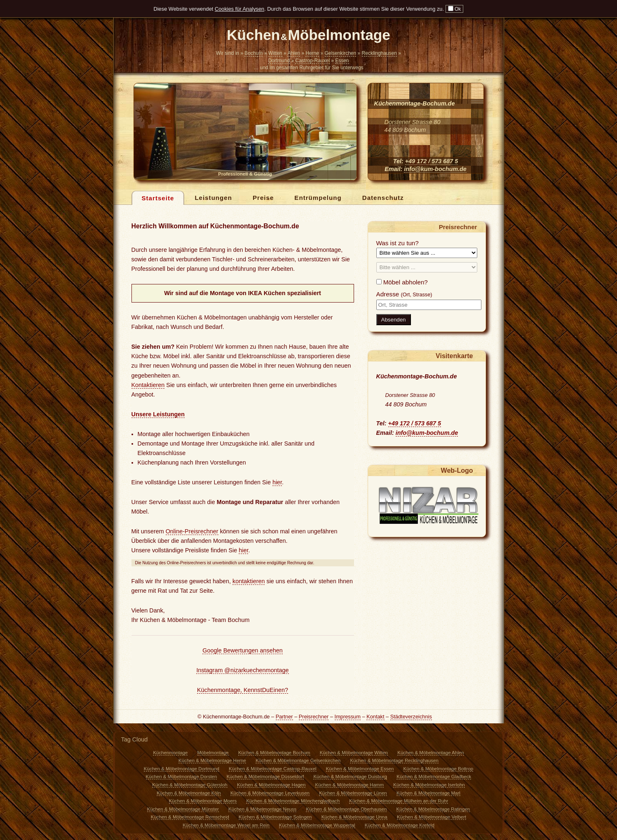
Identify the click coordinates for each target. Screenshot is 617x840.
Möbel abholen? (402, 282)
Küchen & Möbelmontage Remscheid (190, 817)
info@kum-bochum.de (435, 169)
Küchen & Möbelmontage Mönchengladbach (293, 801)
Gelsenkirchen (341, 53)
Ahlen (294, 53)
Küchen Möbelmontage (308, 36)
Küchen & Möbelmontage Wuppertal (317, 825)
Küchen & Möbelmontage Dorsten (182, 777)
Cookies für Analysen (239, 9)
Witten (275, 53)
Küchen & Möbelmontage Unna (354, 817)
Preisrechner (314, 717)
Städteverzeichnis (411, 717)
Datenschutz (383, 198)
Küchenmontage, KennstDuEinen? (243, 690)
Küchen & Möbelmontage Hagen (271, 785)
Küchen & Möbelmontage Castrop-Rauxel (273, 769)
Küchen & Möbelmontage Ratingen (433, 809)
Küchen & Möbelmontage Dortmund (182, 769)
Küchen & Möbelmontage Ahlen (430, 753)
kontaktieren (249, 581)
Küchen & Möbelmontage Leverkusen (270, 793)
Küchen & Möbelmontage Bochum (274, 753)
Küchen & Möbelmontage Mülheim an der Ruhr (399, 801)
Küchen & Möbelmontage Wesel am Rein (226, 825)
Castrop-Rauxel (312, 61)
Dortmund (279, 61)
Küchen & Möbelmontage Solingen (275, 817)
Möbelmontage (213, 753)
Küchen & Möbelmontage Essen (360, 769)
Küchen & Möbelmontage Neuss (262, 809)
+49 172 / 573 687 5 (432, 161)
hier (277, 482)
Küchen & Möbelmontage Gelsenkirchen (298, 760)
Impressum (348, 717)
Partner (284, 717)
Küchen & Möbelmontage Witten (354, 753)
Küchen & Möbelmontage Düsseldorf (265, 777)
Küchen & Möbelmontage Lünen (353, 793)
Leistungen (213, 198)
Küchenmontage (170, 753)
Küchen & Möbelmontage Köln (189, 793)
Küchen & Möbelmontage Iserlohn (429, 785)
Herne (312, 53)
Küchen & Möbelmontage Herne (212, 760)
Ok (455, 9)
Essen (342, 61)
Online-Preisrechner (192, 531)
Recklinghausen (379, 53)
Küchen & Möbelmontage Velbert (432, 817)
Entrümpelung (318, 198)
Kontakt (375, 717)
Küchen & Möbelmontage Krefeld (400, 825)
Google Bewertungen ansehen (242, 650)
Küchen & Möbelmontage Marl (428, 793)
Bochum (253, 53)
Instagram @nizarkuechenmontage (242, 670)
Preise (263, 198)
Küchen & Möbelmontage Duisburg (350, 777)
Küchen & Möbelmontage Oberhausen (346, 809)
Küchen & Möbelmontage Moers (203, 801)
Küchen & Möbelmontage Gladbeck (434, 777)
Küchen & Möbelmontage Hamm (350, 785)
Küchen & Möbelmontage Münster (183, 809)
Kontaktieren (148, 385)
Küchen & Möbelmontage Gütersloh (190, 785)
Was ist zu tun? (398, 243)
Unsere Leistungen (158, 414)
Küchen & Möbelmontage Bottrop (439, 769)
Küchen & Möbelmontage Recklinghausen (394, 760)
